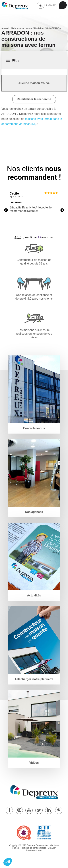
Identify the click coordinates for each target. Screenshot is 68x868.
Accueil (5, 28)
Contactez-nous (34, 428)
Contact (51, 5)
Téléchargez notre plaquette (34, 679)
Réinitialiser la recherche (34, 99)
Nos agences (34, 512)
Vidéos (34, 763)
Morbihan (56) (41, 28)
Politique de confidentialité (33, 848)
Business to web (34, 850)
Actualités (34, 595)
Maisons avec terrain (22, 28)
